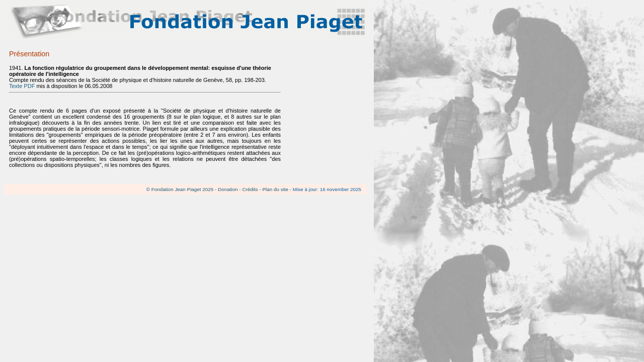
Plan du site (275, 189)
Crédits (250, 189)
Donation (228, 189)
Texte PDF (22, 86)
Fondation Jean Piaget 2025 (183, 189)
